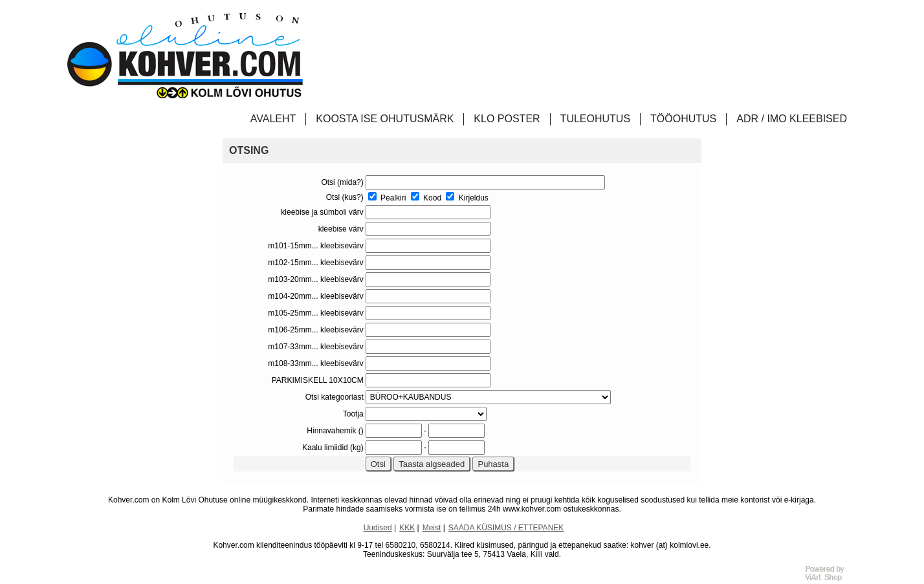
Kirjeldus (467, 198)
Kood (426, 198)
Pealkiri (387, 198)
